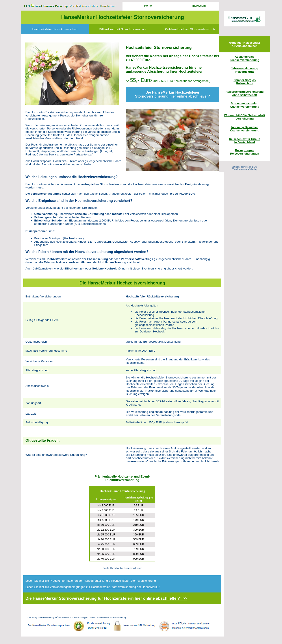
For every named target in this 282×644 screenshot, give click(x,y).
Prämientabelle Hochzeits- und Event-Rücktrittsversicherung (122, 478)
